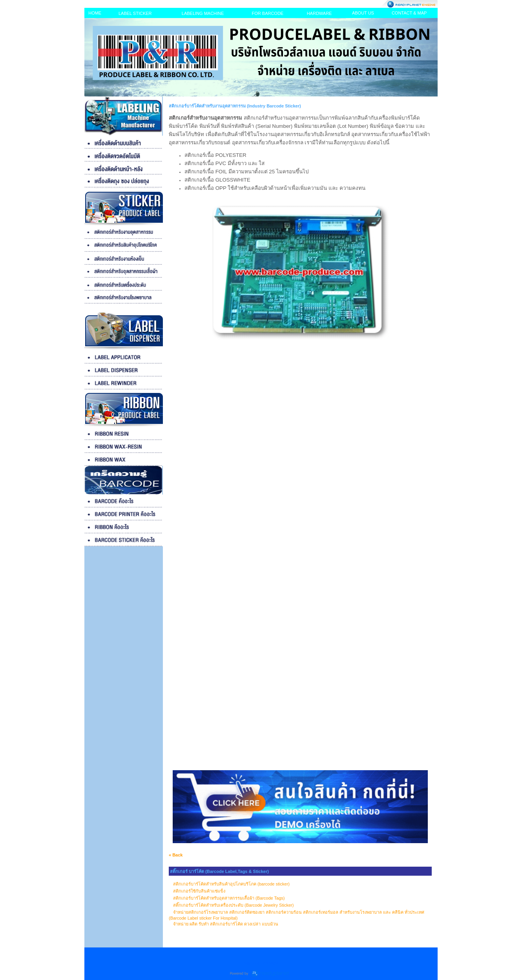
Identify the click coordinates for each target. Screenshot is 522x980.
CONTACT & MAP (409, 13)
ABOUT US (363, 13)
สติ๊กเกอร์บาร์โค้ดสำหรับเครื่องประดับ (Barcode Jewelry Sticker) (233, 905)
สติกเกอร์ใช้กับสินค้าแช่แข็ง (199, 891)
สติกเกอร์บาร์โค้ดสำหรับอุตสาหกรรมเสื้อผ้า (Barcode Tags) (229, 898)
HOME (95, 13)
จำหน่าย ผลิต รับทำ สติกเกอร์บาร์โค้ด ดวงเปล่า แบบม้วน (226, 924)
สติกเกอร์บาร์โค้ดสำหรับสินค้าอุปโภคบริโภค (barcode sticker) (231, 884)
